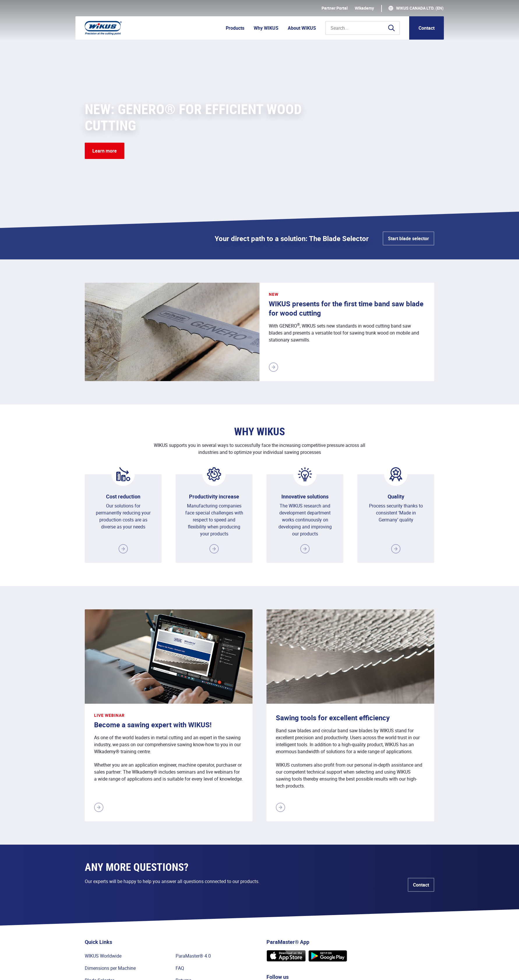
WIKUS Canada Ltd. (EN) (420, 8)
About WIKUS (302, 28)
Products (235, 28)
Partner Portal (335, 8)
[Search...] (363, 28)
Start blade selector (408, 238)
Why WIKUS (266, 28)
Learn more (105, 151)
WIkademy (364, 8)
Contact (427, 28)
